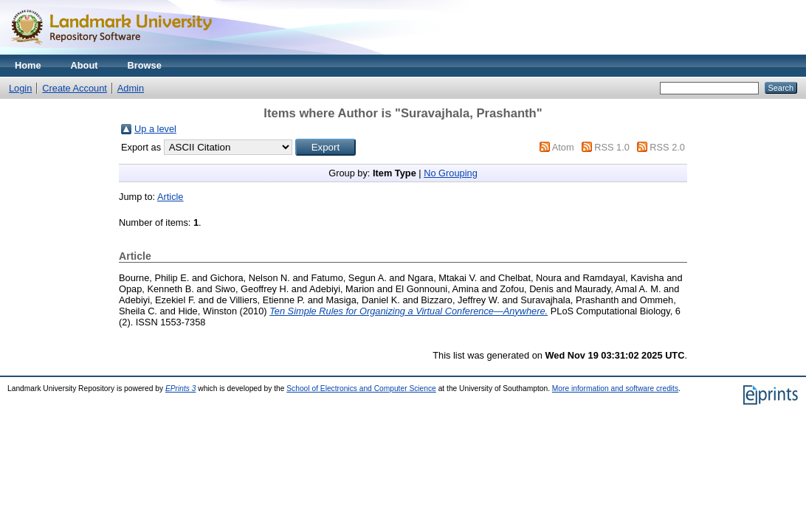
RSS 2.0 (667, 147)
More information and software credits (615, 388)
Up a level (155, 129)
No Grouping (451, 173)
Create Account (75, 88)
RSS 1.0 (612, 147)
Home (28, 65)
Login (20, 88)
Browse (145, 65)
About (85, 65)
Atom (563, 147)
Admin (131, 88)
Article (170, 197)
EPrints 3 (181, 388)
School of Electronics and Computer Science (361, 388)
